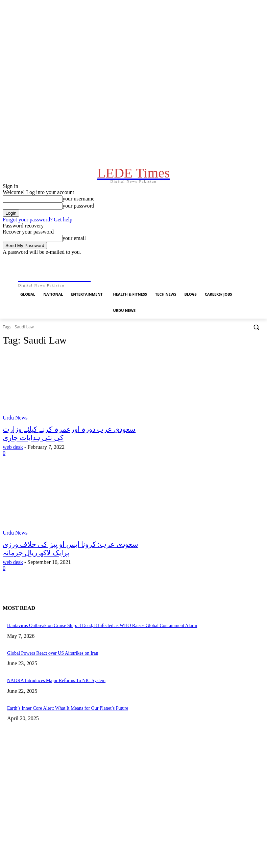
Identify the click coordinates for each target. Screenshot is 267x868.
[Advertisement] (133, 755)
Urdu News (15, 444)
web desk (13, 471)
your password (78, 219)
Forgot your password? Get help (38, 233)
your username (79, 212)
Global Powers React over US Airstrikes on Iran (46, 674)
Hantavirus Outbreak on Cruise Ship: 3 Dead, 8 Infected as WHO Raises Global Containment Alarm (89, 647)
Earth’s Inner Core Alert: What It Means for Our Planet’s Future (59, 727)
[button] (256, 353)
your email (74, 252)
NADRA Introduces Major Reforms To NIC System (49, 700)
